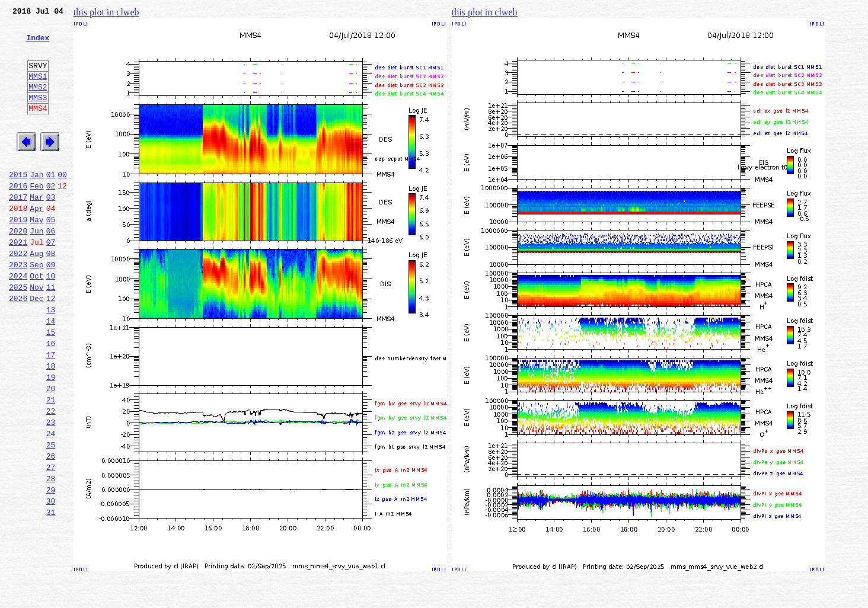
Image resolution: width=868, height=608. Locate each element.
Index (38, 44)
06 (51, 268)
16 (51, 398)
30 (51, 581)
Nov (36, 333)
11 (51, 333)
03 (51, 229)
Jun (36, 268)
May (36, 255)
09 (51, 307)
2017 (18, 229)
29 (51, 568)
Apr (36, 242)
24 (51, 503)
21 (51, 463)
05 (51, 255)
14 (51, 372)
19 (51, 437)
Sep (36, 307)
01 (51, 203)
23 (51, 489)
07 (51, 281)
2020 (18, 268)
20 (51, 450)
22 (51, 476)
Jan (36, 203)
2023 (18, 307)
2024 (18, 320)
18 (51, 424)
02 (51, 216)
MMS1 (38, 90)
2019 (18, 255)
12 (51, 346)
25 (51, 516)
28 (51, 555)
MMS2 (38, 103)
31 (51, 594)
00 (62, 203)
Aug (36, 294)
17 (51, 411)
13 (51, 359)
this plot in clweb (106, 12)
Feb (36, 216)
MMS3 (38, 115)
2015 (18, 203)
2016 (18, 216)
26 (51, 529)
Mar (36, 229)
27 (51, 542)
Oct (36, 320)
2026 (18, 346)
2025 (18, 333)
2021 (18, 281)
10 (51, 320)
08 (51, 294)
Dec (36, 346)
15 (51, 385)
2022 (18, 294)
